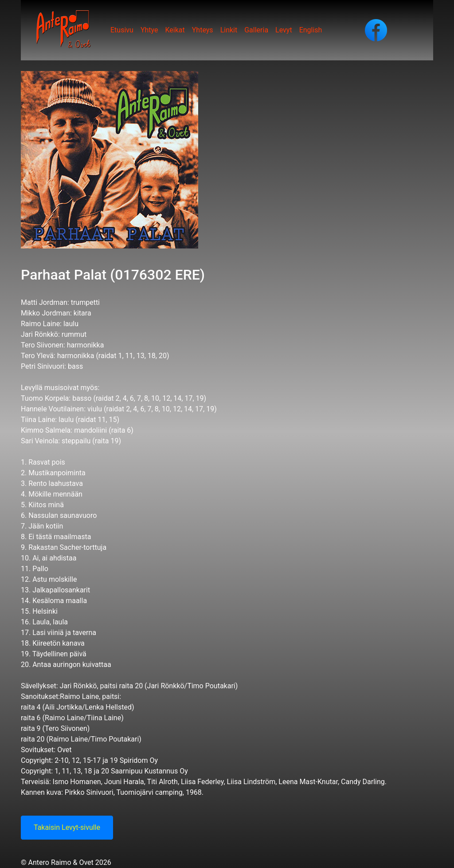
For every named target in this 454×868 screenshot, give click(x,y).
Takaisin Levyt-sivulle (67, 827)
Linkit (229, 30)
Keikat (175, 30)
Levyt (284, 30)
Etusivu (122, 30)
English (311, 30)
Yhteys (203, 30)
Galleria (256, 30)
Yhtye (149, 30)
